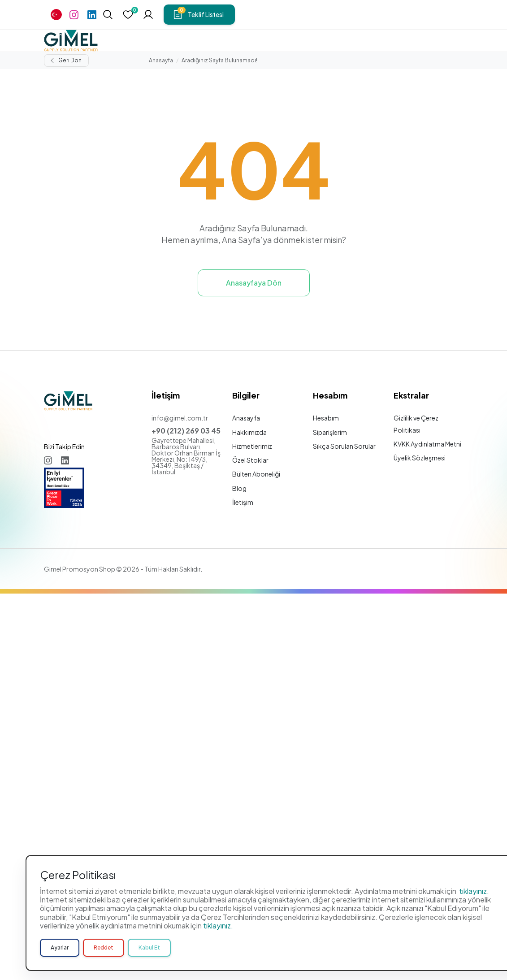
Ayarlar (60, 957)
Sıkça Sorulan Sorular (344, 446)
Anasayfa (161, 60)
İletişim (243, 502)
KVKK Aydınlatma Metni (427, 444)
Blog (239, 488)
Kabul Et (149, 957)
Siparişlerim (330, 432)
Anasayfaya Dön (254, 283)
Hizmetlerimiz (252, 446)
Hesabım (326, 418)
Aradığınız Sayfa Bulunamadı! (219, 60)
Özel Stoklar (250, 460)
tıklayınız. (474, 900)
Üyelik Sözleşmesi (420, 458)
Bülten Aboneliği (256, 474)
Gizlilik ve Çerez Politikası (416, 424)
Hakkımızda (249, 432)
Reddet (104, 957)
